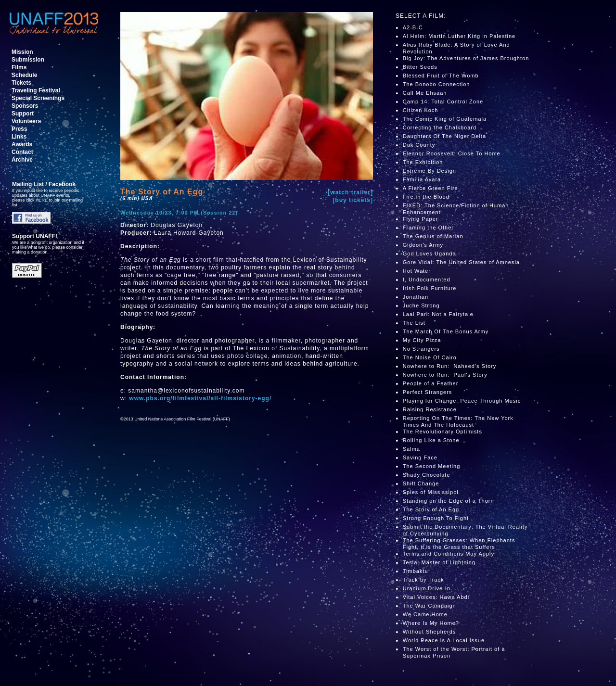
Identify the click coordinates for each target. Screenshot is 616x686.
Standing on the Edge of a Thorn (449, 501)
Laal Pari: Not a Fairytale (438, 314)
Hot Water (417, 271)
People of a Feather (431, 383)
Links (19, 137)
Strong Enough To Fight (436, 518)
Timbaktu (416, 571)
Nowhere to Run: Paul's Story (445, 375)
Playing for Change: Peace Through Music (462, 401)
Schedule (24, 75)
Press (19, 129)
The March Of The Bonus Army (446, 331)
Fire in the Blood (426, 197)
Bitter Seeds (420, 67)
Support (23, 114)
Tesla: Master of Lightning (439, 562)
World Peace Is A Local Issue (444, 640)
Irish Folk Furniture (430, 288)
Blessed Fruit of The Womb (441, 76)
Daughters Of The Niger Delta (444, 136)
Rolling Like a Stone (431, 440)
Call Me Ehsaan (425, 93)
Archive (22, 160)
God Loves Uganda (430, 254)
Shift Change (421, 483)
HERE (42, 200)
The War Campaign (430, 606)
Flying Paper (421, 219)
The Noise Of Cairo (431, 357)
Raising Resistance (430, 409)
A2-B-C (413, 27)
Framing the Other (428, 228)
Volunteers (26, 121)
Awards (22, 144)
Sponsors (25, 106)
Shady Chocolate (427, 475)
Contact (22, 152)
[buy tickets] (353, 200)
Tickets (21, 83)
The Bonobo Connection (436, 84)
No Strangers (421, 349)
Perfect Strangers (428, 392)
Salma (411, 449)
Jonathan (416, 297)
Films (19, 67)
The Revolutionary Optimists (443, 432)
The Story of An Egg (431, 509)
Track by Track (423, 580)
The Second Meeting (432, 466)
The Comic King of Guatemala (445, 119)
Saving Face (420, 457)
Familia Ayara (422, 179)
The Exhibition (423, 162)
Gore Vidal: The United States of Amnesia (461, 262)
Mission (22, 52)
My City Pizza (422, 340)
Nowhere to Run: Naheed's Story (450, 366)
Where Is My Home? (431, 623)
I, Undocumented (427, 279)
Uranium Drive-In (427, 588)
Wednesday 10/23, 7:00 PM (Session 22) (179, 213)
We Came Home (425, 614)
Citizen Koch (421, 110)
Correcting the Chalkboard (440, 127)
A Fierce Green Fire (430, 188)
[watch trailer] (350, 192)
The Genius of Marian (433, 236)
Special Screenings (38, 98)
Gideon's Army (423, 245)
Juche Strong (421, 305)
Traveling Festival (36, 90)
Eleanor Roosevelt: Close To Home (452, 153)
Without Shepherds (430, 632)
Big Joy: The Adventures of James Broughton (466, 58)
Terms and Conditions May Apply (449, 554)
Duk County (419, 145)
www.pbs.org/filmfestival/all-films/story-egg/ (200, 398)
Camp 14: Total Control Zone (443, 102)
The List (414, 323)
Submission (28, 60)
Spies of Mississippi (432, 492)
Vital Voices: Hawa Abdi (436, 597)
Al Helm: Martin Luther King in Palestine (459, 36)
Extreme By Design (430, 171)
